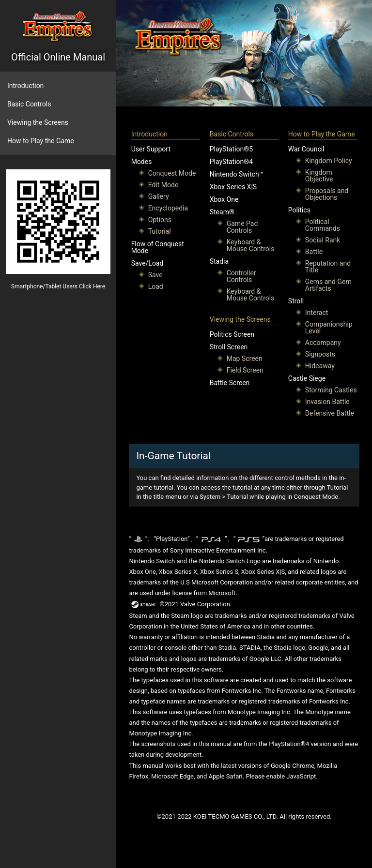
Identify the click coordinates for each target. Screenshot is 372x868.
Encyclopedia (168, 208)
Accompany (323, 343)
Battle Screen (230, 383)
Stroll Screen (229, 347)
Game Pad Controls (242, 227)
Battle (314, 252)
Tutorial (160, 231)
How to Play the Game (41, 141)
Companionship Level (329, 328)
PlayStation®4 (231, 162)
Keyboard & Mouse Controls (251, 245)
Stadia (219, 261)
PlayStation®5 (231, 149)
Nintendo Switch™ (237, 174)
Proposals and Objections (327, 194)
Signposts (320, 354)
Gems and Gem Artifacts (328, 285)
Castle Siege (307, 378)
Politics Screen (232, 334)
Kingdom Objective (319, 176)
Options (160, 220)
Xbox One (224, 199)
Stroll (296, 301)
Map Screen (245, 359)
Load (156, 286)
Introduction (25, 86)
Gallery (159, 196)
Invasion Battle (327, 402)
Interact (317, 313)
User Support (151, 149)
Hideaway (320, 366)
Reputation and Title (328, 267)
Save (155, 275)
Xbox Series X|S (233, 187)
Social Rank (323, 240)
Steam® (222, 212)
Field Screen (245, 370)
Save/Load (147, 263)
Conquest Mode (172, 173)
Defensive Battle (330, 413)
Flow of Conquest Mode (158, 247)
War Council (306, 149)
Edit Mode (163, 185)
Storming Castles (331, 390)
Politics (299, 210)
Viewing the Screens (38, 122)
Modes (142, 162)
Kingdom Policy (329, 161)
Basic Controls (29, 104)
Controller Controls (241, 276)
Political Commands (323, 225)
